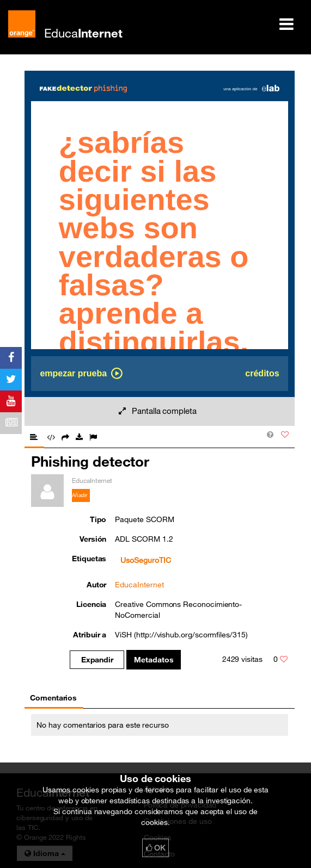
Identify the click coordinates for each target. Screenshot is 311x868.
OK (156, 848)
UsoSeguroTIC (145, 560)
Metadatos (154, 660)
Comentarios (53, 698)
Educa (83, 33)
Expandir (97, 660)
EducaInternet (139, 585)
